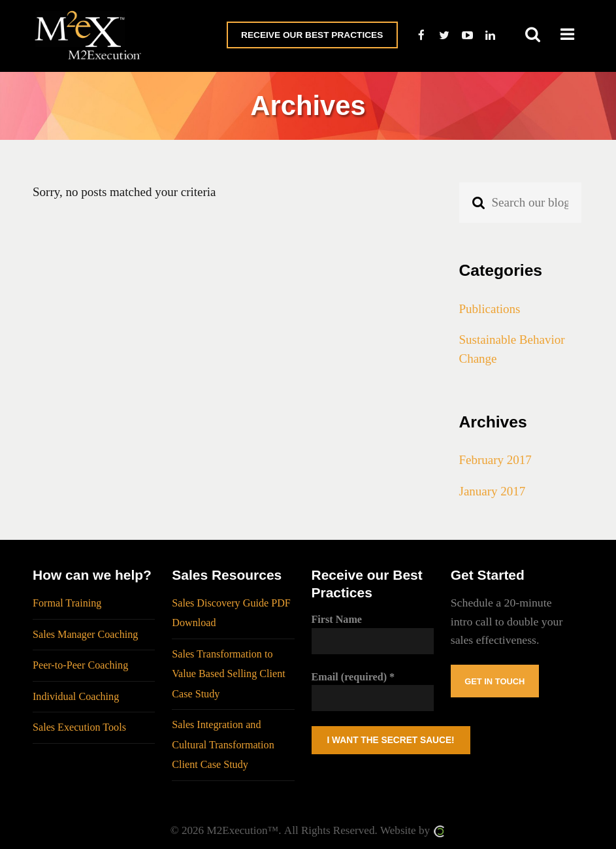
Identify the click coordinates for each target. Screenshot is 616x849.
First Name (337, 619)
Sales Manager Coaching (85, 634)
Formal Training (67, 603)
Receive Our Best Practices (312, 35)
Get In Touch (494, 681)
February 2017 (495, 460)
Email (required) (353, 677)
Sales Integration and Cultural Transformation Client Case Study (223, 744)
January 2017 (493, 491)
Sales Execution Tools (79, 727)
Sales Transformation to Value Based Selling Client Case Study (229, 674)
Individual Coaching (76, 696)
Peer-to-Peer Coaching (80, 665)
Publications (490, 309)
